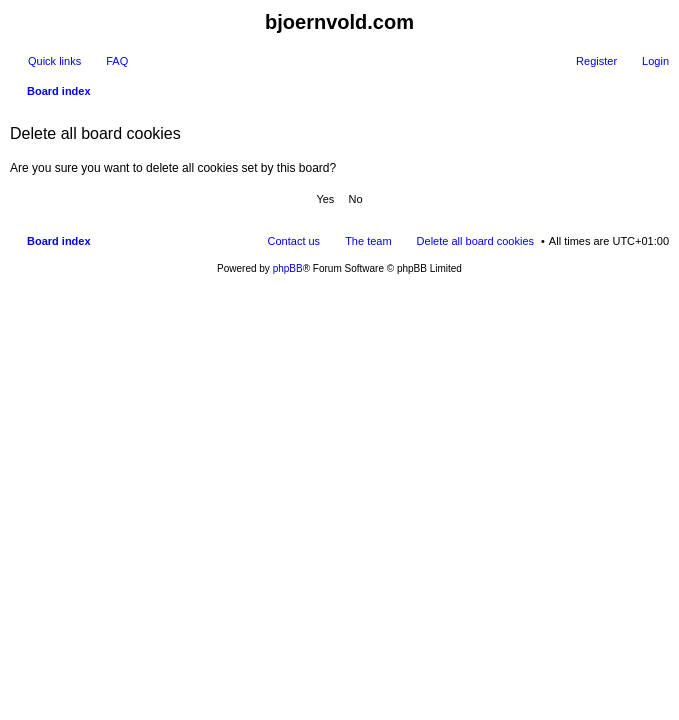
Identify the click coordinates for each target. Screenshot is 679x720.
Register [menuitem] (596, 61)
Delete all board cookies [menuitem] (475, 241)
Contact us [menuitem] (294, 241)
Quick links (54, 61)
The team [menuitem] (368, 241)
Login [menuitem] (655, 61)
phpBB (288, 268)
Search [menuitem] (661, 93)
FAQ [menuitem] (117, 61)
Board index (59, 241)
